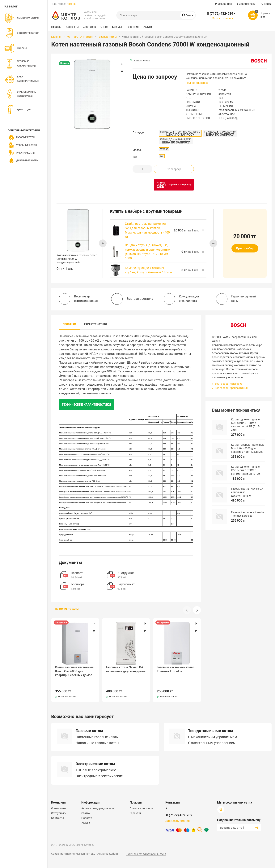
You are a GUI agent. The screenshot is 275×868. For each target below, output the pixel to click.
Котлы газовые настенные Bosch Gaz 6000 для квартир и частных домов (74, 671)
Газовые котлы (107, 37)
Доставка (90, 27)
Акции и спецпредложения (98, 800)
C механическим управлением (213, 729)
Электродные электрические (99, 768)
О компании (59, 800)
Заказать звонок (223, 18)
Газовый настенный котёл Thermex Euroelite (177, 669)
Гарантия (133, 27)
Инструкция (126, 573)
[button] (197, 610)
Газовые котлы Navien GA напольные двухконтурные (125, 671)
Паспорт (77, 573)
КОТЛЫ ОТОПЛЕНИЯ (80, 37)
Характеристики (95, 324)
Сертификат (126, 584)
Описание (70, 324)
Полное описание (197, 83)
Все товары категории (229, 384)
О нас (104, 27)
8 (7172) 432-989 (220, 13)
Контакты (72, 27)
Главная (56, 37)
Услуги (148, 27)
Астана (71, 4)
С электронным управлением (212, 735)
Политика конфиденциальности (146, 846)
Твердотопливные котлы (211, 723)
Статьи (86, 805)
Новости (87, 810)
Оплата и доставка (142, 800)
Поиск (189, 15)
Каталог (11, 6)
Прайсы (56, 27)
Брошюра (78, 584)
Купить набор (245, 248)
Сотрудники (59, 805)
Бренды (117, 27)
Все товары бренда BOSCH (231, 388)
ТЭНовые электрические (96, 762)
